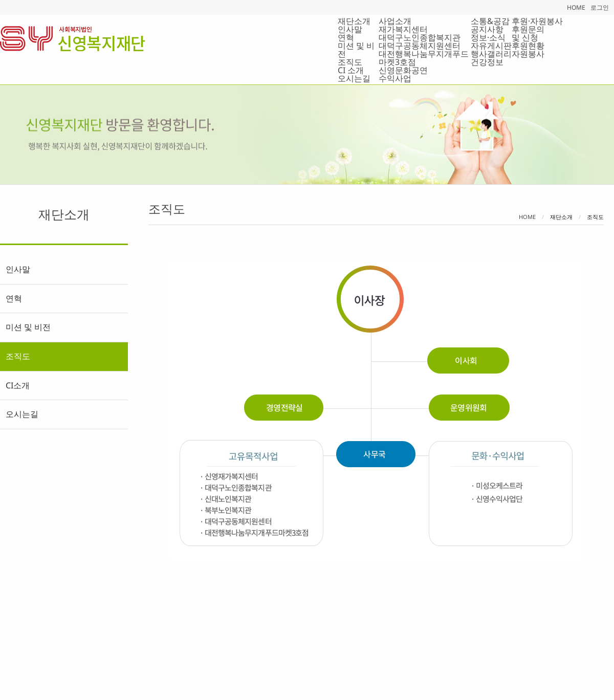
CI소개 (18, 385)
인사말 (350, 29)
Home (527, 217)
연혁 (346, 37)
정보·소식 (488, 37)
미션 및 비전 (356, 50)
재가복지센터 (403, 29)
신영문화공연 (403, 70)
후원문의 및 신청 (528, 33)
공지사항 (487, 29)
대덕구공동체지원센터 (420, 46)
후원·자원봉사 (537, 21)
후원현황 (528, 46)
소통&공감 (490, 21)
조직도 (350, 62)
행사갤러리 (491, 54)
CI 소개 (351, 70)
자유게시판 (491, 46)
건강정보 (487, 62)
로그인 (600, 7)
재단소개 (354, 21)
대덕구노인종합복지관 (420, 37)
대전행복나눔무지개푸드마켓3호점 (424, 58)
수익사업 (395, 78)
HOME (576, 7)
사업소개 (395, 21)
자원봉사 (528, 54)
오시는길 (354, 78)
